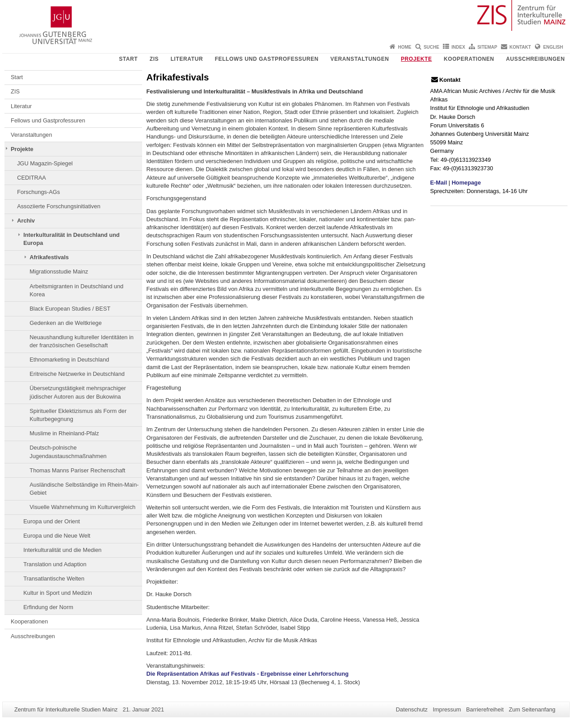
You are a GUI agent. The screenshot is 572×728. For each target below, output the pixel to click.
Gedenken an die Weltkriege (65, 323)
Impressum (447, 709)
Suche (431, 47)
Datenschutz (412, 709)
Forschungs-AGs (38, 192)
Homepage (466, 183)
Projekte (416, 59)
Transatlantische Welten (54, 579)
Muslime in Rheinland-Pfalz (64, 433)
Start (128, 59)
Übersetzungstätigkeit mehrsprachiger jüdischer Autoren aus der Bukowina (78, 392)
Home (405, 47)
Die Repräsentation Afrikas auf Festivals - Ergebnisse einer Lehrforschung (248, 674)
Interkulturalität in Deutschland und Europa (71, 239)
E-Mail (439, 183)
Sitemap (487, 47)
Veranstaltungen (360, 59)
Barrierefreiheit (485, 709)
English (553, 47)
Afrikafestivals (49, 257)
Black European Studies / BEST (70, 309)
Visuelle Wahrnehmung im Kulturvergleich (82, 507)
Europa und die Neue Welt (57, 536)
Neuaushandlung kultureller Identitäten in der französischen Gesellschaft (82, 341)
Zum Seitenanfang (532, 709)
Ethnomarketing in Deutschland (69, 360)
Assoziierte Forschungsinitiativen (59, 206)
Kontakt (520, 47)
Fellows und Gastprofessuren (267, 59)
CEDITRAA (32, 178)
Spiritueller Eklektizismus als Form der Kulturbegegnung (78, 415)
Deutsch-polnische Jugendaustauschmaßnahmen (68, 452)
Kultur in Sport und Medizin (58, 593)
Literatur (187, 59)
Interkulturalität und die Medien (62, 550)
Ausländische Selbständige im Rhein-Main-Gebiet (84, 489)
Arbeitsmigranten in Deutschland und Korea (76, 290)
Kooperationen (469, 59)
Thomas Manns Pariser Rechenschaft (77, 470)
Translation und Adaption (55, 564)
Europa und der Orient (52, 521)
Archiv (26, 221)
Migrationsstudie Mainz (59, 271)
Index (458, 47)
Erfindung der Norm (48, 607)
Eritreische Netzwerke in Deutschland (77, 374)
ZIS (154, 59)
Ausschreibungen (535, 59)
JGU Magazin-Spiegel (45, 163)
